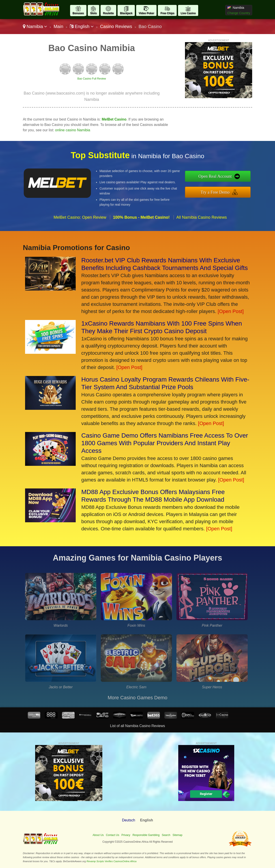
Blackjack (126, 13)
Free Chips (167, 13)
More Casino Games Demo (138, 698)
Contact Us (113, 835)
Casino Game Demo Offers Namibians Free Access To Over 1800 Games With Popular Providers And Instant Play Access (165, 443)
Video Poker (146, 13)
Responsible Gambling (146, 835)
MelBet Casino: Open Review (80, 217)
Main (58, 26)
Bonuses (78, 13)
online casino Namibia (73, 130)
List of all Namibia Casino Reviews (137, 726)
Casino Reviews (116, 26)
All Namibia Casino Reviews (202, 217)
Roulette (108, 13)
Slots (93, 13)
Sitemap (177, 835)
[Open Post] (231, 311)
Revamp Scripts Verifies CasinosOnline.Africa (112, 861)
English (82, 26)
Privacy (126, 835)
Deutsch (129, 820)
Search (166, 835)
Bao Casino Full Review (92, 79)
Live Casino (188, 13)
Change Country (239, 13)
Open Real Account (215, 176)
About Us (98, 835)
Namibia (35, 26)
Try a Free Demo (215, 192)
